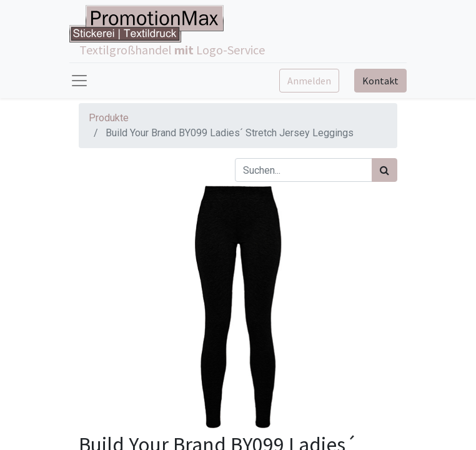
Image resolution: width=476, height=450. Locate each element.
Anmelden (309, 81)
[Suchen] (384, 170)
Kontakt (380, 81)
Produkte (109, 118)
